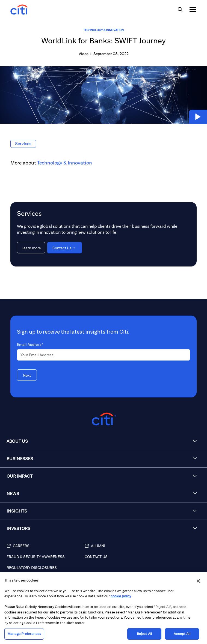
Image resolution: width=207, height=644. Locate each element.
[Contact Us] (143, 560)
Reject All (144, 634)
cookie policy (121, 596)
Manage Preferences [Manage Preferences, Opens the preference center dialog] (24, 634)
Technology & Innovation (104, 30)
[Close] (198, 581)
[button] (198, 117)
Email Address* (30, 345)
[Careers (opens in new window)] (46, 549)
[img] (180, 10)
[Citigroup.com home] (104, 419)
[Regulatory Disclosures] (46, 571)
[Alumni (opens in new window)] (143, 549)
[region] (104, 608)
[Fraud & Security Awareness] (46, 560)
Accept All (182, 634)
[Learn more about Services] (31, 248)
